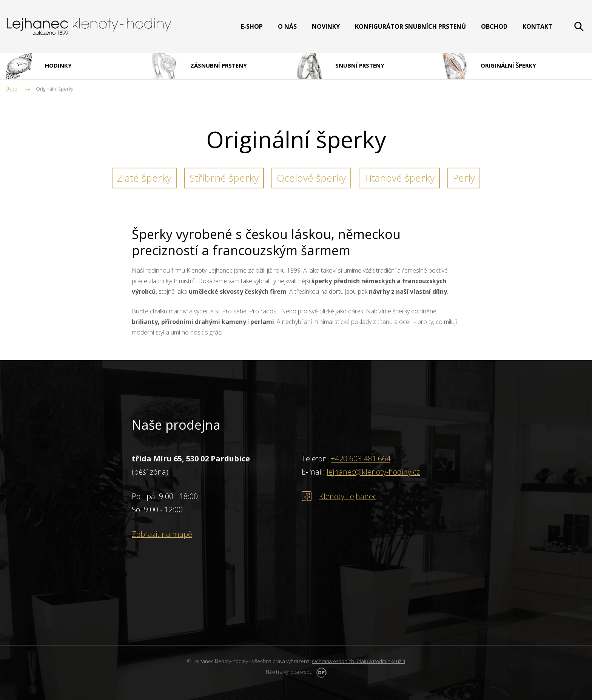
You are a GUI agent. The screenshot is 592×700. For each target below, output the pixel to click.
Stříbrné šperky (224, 178)
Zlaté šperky (144, 178)
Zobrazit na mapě (162, 534)
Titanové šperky (399, 178)
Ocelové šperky (311, 178)
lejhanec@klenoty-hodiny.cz (373, 472)
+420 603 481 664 (361, 459)
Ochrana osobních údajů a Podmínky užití (358, 661)
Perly (464, 178)
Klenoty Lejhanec (348, 496)
